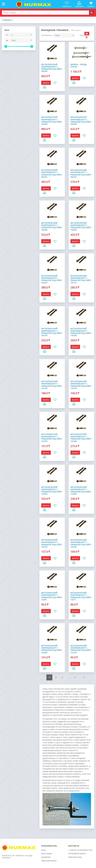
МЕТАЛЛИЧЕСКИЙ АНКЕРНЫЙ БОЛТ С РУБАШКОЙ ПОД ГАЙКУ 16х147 (81, 279)
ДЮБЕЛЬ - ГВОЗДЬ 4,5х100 (79, 66)
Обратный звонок (49, 861)
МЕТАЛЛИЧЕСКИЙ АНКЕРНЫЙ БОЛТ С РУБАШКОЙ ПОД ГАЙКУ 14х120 (81, 385)
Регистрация (47, 853)
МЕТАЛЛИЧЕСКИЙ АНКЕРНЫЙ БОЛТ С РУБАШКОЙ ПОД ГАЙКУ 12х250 (52, 491)
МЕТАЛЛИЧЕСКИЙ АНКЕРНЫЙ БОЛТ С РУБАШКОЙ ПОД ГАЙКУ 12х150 (52, 543)
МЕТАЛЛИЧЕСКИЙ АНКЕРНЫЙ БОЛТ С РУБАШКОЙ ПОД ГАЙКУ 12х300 (81, 438)
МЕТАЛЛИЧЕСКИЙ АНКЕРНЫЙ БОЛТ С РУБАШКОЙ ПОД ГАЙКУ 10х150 (81, 649)
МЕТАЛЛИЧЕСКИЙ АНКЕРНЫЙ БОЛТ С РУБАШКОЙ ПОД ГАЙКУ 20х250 (52, 68)
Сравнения (46, 857)
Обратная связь (75, 857)
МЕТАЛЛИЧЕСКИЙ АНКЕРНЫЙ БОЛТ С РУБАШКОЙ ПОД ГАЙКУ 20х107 (81, 173)
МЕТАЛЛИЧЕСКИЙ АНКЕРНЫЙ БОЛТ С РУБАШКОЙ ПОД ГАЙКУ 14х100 (52, 438)
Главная (6, 20)
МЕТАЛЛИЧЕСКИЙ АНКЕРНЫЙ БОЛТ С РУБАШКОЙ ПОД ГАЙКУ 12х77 (81, 596)
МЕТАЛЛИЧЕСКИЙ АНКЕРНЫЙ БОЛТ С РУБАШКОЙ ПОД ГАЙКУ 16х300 (52, 226)
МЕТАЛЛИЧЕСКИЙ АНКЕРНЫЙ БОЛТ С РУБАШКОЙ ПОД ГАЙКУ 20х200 (81, 121)
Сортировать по (47, 35)
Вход (43, 850)
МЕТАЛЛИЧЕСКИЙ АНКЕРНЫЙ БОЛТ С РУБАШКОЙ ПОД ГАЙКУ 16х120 (52, 332)
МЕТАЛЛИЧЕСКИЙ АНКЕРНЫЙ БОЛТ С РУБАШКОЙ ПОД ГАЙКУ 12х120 (81, 543)
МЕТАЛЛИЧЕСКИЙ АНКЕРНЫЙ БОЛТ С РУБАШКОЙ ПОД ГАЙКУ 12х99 (52, 596)
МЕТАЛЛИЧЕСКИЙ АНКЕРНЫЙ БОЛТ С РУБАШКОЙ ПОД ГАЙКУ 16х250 (81, 226)
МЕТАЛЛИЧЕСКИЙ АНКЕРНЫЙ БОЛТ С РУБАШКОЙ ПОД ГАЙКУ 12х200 (81, 491)
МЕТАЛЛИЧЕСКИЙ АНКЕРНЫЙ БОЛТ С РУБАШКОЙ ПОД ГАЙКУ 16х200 (52, 279)
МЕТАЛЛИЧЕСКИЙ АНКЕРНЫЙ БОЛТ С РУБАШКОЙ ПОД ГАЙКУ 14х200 (81, 332)
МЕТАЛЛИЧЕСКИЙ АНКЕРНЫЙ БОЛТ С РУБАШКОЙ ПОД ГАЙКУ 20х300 (52, 121)
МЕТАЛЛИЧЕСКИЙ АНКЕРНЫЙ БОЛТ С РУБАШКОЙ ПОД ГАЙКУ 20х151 (52, 173)
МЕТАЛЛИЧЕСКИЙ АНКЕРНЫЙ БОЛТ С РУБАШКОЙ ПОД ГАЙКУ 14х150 (52, 385)
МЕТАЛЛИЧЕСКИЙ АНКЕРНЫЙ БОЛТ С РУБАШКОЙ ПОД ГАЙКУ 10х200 (52, 649)
